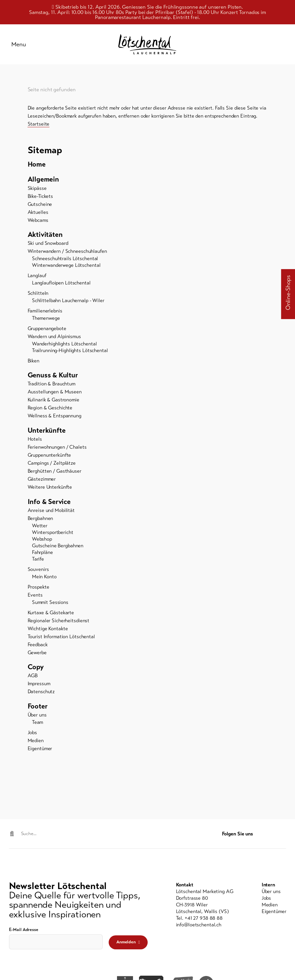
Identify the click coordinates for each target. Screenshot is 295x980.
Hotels (35, 441)
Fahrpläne (42, 554)
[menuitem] (148, 166)
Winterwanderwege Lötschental (66, 267)
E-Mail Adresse (24, 930)
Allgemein (43, 181)
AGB (33, 678)
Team (38, 724)
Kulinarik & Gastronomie (53, 402)
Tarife (38, 561)
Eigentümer (40, 750)
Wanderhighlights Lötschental (64, 345)
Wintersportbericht (53, 534)
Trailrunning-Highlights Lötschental (70, 352)
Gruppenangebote (47, 330)
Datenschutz (41, 694)
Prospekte (38, 589)
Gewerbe (37, 654)
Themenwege (46, 320)
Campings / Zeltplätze (52, 465)
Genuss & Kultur (53, 377)
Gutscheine (40, 206)
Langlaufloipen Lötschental (61, 284)
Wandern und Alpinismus (54, 338)
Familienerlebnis (45, 312)
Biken (33, 362)
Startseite (39, 125)
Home (37, 166)
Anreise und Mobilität (51, 512)
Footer (38, 708)
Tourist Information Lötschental (61, 638)
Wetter (40, 528)
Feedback (38, 646)
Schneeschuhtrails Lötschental (65, 260)
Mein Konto (44, 579)
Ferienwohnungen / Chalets (57, 449)
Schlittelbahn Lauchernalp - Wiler (68, 302)
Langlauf (37, 277)
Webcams (38, 222)
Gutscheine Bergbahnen (58, 548)
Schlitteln (38, 295)
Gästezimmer (42, 481)
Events (35, 597)
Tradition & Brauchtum (51, 386)
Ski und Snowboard (48, 245)
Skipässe (37, 190)
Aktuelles (38, 214)
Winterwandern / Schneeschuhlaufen (67, 253)
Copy (36, 669)
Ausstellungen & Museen (55, 394)
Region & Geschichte (50, 410)
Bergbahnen (40, 520)
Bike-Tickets (40, 198)
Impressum (39, 686)
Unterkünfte (47, 432)
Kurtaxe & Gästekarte (51, 614)
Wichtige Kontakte (48, 630)
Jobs (32, 735)
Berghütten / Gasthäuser (54, 473)
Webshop (42, 541)
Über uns (37, 717)
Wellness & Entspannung (54, 418)
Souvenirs (38, 571)
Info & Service (50, 503)
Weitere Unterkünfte (50, 489)
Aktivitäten (45, 236)
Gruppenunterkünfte (49, 457)
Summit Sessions (50, 604)
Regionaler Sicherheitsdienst (59, 622)
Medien (36, 742)
